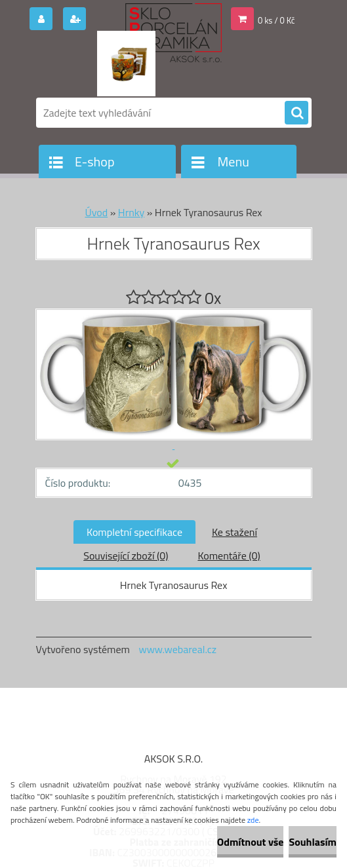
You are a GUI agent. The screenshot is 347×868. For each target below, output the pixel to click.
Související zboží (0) (126, 556)
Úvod (96, 212)
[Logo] (126, 64)
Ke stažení (235, 532)
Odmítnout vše (251, 842)
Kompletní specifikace (134, 532)
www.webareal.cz (177, 649)
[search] (296, 113)
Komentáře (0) (229, 556)
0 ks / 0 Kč (276, 20)
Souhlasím (313, 842)
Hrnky (131, 212)
